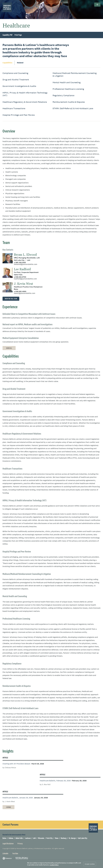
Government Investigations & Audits (19, 86)
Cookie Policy (54, 865)
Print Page (18, 35)
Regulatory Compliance (63, 95)
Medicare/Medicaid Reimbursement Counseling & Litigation (75, 75)
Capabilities (7, 63)
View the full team (11, 299)
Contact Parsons (10, 825)
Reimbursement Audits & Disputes (69, 102)
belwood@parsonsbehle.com (26, 264)
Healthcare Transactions (14, 108)
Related (20, 63)
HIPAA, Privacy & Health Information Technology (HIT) (25, 94)
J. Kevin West (23, 284)
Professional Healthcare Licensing (68, 89)
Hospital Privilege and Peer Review (19, 115)
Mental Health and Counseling (67, 82)
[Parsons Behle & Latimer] (7, 7)
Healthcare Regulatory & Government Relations (25, 102)
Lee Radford (22, 269)
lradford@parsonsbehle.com (25, 279)
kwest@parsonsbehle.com (25, 293)
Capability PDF (7, 35)
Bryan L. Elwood (25, 255)
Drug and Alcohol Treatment (16, 80)
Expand (8, 807)
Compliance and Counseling (15, 73)
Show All (9, 348)
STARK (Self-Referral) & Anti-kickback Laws (73, 108)
